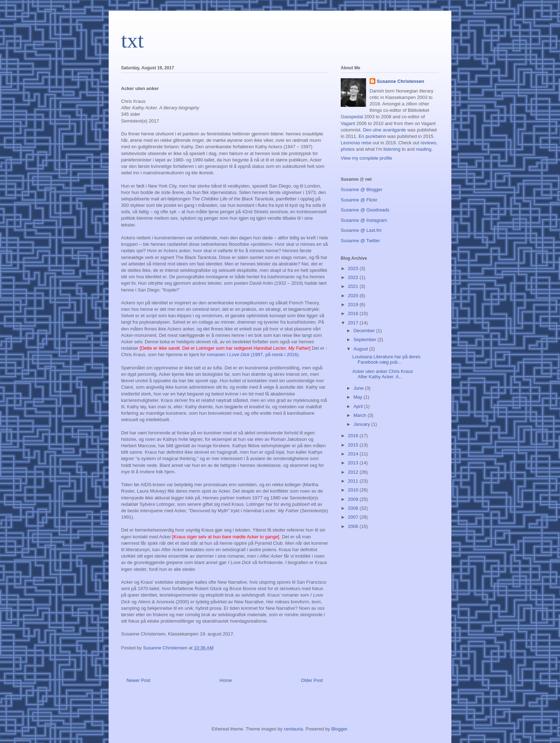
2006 (354, 526)
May (359, 397)
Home (226, 680)
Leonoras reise (356, 143)
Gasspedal (352, 117)
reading (424, 149)
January (362, 424)
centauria (293, 729)
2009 (354, 499)
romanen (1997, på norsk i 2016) (253, 355)
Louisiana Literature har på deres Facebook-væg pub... (386, 360)
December (365, 331)
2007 (354, 517)
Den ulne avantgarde (384, 130)
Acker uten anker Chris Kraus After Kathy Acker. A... (382, 374)
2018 (354, 313)
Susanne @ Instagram (364, 220)
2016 (354, 436)
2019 (354, 305)
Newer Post (138, 680)
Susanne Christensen (401, 81)
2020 (354, 296)
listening (392, 149)
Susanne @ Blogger (362, 190)
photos (348, 149)
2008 (354, 508)
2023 (354, 268)
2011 (354, 481)
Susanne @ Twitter (360, 241)
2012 (354, 472)
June (359, 388)
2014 (354, 454)
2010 (354, 490)
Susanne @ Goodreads (365, 210)
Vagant (348, 123)
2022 (354, 277)
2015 (354, 445)
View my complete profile (366, 158)
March (361, 415)
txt (132, 40)
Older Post (312, 680)
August (361, 349)
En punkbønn (372, 136)
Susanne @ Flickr (359, 200)
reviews (428, 143)
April (359, 406)
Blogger (339, 729)
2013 (354, 463)
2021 (354, 286)
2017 (354, 323)
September (366, 340)
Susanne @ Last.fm (361, 230)
